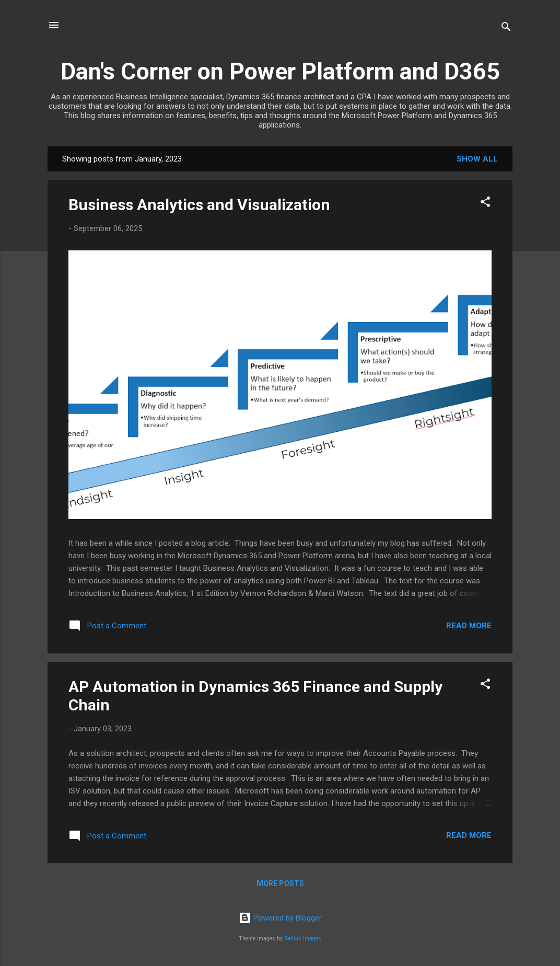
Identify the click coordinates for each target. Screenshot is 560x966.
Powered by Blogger (280, 918)
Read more (469, 626)
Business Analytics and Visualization (199, 205)
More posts (280, 883)
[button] (485, 204)
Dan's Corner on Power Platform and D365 (280, 71)
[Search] (506, 28)
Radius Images (303, 939)
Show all (477, 159)
